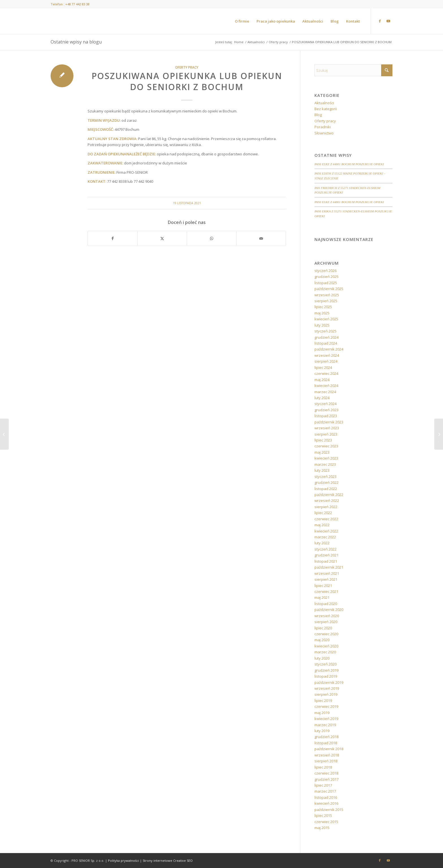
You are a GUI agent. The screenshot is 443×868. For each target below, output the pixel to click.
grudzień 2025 (326, 277)
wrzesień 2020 (327, 616)
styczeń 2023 (325, 477)
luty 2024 (322, 398)
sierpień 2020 (326, 622)
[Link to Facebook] (380, 21)
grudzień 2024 (326, 337)
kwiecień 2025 (326, 319)
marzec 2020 (325, 652)
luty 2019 (322, 731)
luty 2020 (322, 658)
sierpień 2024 (326, 361)
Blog (318, 115)
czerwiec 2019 (326, 706)
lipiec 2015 (323, 815)
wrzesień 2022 (327, 501)
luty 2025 (322, 325)
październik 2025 (329, 289)
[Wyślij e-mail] (261, 238)
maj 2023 (322, 452)
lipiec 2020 (323, 628)
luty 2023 (322, 470)
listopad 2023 (326, 416)
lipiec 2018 (323, 767)
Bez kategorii (326, 109)
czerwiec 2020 (326, 634)
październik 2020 (329, 610)
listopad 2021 (326, 561)
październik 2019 (329, 682)
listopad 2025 (326, 283)
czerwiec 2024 (326, 373)
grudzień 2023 (326, 410)
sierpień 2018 (326, 761)
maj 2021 (322, 597)
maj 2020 (322, 640)
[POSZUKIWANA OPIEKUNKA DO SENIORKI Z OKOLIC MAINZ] (4, 434)
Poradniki (323, 127)
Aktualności (324, 103)
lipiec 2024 (323, 367)
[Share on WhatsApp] (212, 238)
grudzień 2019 (326, 670)
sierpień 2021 (326, 579)
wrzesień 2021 (327, 573)
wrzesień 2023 (327, 428)
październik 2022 (329, 495)
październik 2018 (329, 749)
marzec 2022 (325, 537)
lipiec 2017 (323, 785)
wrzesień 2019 (327, 688)
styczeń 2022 (325, 549)
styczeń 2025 (325, 331)
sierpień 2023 (326, 434)
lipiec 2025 (323, 307)
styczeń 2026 (325, 271)
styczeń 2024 (325, 404)
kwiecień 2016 (326, 803)
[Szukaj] (353, 70)
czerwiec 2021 (326, 591)
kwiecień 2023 (326, 458)
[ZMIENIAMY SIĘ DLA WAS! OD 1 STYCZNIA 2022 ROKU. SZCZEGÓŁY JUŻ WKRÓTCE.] (439, 434)
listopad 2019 (326, 676)
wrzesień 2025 (327, 295)
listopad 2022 (326, 489)
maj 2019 (322, 713)
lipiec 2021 (323, 586)
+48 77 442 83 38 (77, 4)
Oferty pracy (187, 67)
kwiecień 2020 (326, 646)
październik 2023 (329, 422)
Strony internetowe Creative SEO (168, 861)
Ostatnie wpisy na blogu (76, 42)
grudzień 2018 (326, 737)
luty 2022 (322, 543)
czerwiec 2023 (326, 446)
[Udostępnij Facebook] (113, 238)
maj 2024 (322, 380)
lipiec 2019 (323, 701)
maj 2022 (322, 525)
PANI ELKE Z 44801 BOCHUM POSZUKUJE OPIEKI (349, 164)
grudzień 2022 (326, 482)
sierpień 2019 (326, 694)
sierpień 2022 (326, 507)
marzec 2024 (325, 392)
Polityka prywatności (123, 861)
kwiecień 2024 (326, 386)
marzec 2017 (325, 791)
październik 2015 (329, 810)
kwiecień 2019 (326, 719)
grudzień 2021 (326, 555)
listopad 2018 (326, 743)
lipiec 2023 (323, 440)
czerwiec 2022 (326, 519)
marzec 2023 (325, 464)
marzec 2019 (325, 725)
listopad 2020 (326, 604)
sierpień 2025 (326, 301)
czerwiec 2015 (326, 822)
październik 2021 (329, 567)
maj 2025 (322, 313)
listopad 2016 (326, 797)
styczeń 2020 (325, 664)
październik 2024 (329, 349)
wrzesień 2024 (327, 355)
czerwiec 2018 (326, 773)
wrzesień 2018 (327, 755)
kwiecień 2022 (326, 531)
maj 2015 (322, 828)
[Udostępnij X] (162, 238)
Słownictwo (324, 133)
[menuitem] (242, 21)
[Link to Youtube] (388, 21)
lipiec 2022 (323, 513)
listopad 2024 (326, 343)
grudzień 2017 (326, 779)
